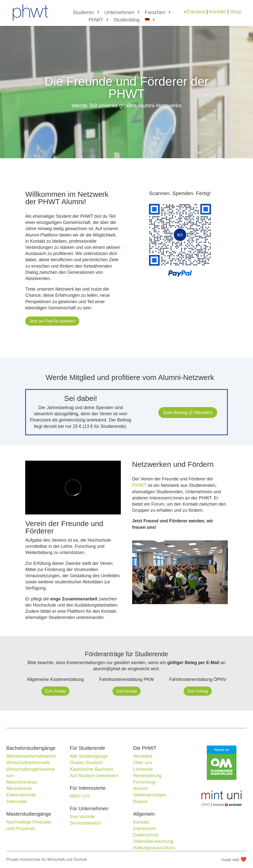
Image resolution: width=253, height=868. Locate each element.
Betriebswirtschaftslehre (31, 756)
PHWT (96, 20)
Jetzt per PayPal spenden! (52, 321)
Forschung (144, 782)
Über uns (143, 762)
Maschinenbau (22, 782)
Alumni (140, 788)
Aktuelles (143, 756)
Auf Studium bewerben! (94, 776)
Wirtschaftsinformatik (28, 762)
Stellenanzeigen (150, 795)
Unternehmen (119, 13)
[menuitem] (150, 21)
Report (140, 801)
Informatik (17, 801)
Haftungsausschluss (154, 848)
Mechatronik (19, 788)
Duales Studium (86, 762)
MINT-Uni (80, 796)
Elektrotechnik (21, 795)
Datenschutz (146, 835)
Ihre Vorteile (82, 817)
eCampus (195, 12)
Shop (236, 12)
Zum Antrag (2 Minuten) (188, 412)
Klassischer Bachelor (92, 769)
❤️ (243, 859)
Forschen (155, 13)
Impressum (145, 828)
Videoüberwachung (153, 841)
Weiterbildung (148, 776)
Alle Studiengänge (89, 756)
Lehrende (143, 769)
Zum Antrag (55, 691)
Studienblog (127, 20)
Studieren (84, 13)
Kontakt (218, 12)
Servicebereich (85, 823)
